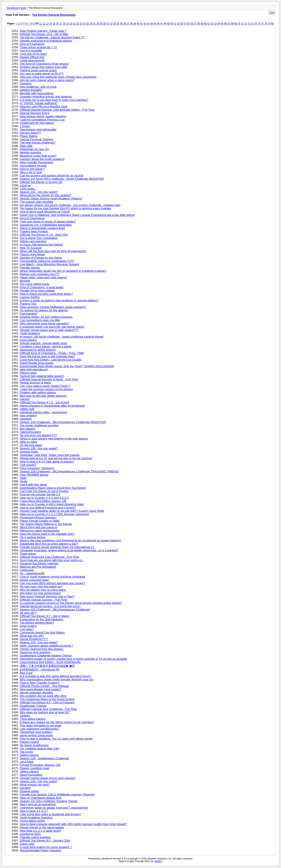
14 (51, 23)
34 (118, 23)
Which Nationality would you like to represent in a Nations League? (63, 271)
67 (229, 23)
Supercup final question (35, 652)
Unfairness (27, 570)
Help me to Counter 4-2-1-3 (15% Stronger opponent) (54, 514)
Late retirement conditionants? (39, 729)
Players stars (28, 373)
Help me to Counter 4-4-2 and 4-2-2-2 (44, 498)
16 (57, 23)
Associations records (33, 166)
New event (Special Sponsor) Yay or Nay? (47, 596)
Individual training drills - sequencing (43, 412)
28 (98, 23)
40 (138, 23)
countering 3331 (30, 834)
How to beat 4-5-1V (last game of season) (47, 462)
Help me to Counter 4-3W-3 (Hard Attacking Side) (52, 504)
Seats (23, 481)
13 (47, 23)
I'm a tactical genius (33, 537)
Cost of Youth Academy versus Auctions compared (52, 577)
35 (121, 23)
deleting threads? (31, 90)
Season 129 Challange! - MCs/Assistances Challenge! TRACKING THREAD (69, 471)
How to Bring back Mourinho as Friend (45, 212)
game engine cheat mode (36, 735)
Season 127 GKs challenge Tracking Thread (48, 801)
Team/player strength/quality (38, 129)
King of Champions (32, 44)
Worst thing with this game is (38, 527)
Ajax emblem (28, 415)
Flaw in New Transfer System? (40, 683)
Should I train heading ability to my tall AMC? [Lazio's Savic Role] (62, 511)
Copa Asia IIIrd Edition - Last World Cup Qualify (51, 360)
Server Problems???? (34, 639)
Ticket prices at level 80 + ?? (38, 47)
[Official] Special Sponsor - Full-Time (43, 600)
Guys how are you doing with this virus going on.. (52, 560)
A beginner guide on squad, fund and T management (54, 808)
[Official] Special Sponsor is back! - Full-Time (49, 379)
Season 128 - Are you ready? (39, 781)
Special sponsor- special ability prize (43, 343)
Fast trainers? (29, 314)
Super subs (27, 844)
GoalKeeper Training (33, 706)
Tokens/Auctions (30, 432)
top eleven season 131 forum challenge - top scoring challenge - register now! (70, 205)
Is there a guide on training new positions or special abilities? (59, 300)
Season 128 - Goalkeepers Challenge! (45, 758)
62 (212, 23)
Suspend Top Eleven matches (39, 563)
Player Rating (29, 136)
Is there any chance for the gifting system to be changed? (57, 722)
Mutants (25, 281)
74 (252, 23)
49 (168, 23)
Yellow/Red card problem (36, 732)
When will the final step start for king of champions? (53, 251)
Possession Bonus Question (38, 517)
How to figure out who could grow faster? (46, 294)
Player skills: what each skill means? (43, 277)
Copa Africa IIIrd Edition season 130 (43, 501)
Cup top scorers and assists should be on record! (52, 175)
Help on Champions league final (41, 798)
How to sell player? (32, 169)
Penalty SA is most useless (37, 291)
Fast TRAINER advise (34, 475)
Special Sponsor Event (35, 113)
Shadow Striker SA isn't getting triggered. (46, 317)
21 (74, 23)
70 (239, 23)
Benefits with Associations (37, 93)
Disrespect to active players (38, 350)
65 (222, 23)
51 (175, 23)
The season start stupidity (36, 202)
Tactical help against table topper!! (42, 376)
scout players (28, 340)
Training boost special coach (38, 70)
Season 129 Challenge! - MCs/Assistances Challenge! (55, 609)
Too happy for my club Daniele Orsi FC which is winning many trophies (65, 208)
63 (215, 23)
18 (64, 23)
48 (165, 23)
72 (246, 23)
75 (256, 23)
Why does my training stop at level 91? (45, 712)
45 (155, 23)
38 (131, 23)
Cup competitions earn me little (40, 320)
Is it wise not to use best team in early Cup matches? (54, 100)
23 (81, 23)
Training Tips (28, 304)
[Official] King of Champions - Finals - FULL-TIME (52, 353)
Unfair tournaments (32, 60)
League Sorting (30, 297)
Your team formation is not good (40, 725)
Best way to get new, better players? (43, 396)
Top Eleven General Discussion (54, 15)
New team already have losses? (41, 689)
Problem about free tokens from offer (44, 67)
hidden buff (27, 409)
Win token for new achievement (40, 593)
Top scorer (27, 752)
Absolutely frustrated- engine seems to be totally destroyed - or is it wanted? (69, 550)
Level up (25, 185)
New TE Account (31, 248)
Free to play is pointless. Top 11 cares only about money (56, 739)
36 (125, 23)
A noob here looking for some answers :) (46, 847)
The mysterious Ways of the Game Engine (47, 699)
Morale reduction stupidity (36, 693)
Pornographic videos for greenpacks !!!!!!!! (47, 261)
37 (128, 23)
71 (242, 23)
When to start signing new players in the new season (54, 438)
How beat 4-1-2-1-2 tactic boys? (41, 831)
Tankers (25, 716)
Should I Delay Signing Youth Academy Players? (51, 198)
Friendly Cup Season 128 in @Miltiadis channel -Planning (57, 794)
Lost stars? (27, 629)
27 (94, 23)
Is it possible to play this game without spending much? (55, 676)
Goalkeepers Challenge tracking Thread (46, 655)
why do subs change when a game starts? (47, 80)
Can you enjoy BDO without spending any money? (52, 583)
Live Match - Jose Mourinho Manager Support (49, 264)
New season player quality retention (43, 116)
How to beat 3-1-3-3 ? (34, 811)
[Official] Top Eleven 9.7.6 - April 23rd (44, 235)
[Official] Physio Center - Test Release (44, 686)
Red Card (26, 673)
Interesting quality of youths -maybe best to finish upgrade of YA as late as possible (73, 659)
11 (41, 23)
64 (219, 23)
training (25, 399)
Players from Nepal (32, 254)
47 (162, 23)
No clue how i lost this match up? (41, 586)
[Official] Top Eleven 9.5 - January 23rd (45, 840)
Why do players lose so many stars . (43, 590)
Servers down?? (30, 133)
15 (54, 23)
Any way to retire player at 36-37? (42, 74)
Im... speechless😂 (32, 573)
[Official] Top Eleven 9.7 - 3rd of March (45, 616)
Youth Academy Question (36, 817)
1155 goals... (28, 189)
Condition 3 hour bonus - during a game (46, 346)
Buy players (27, 429)
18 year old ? (28, 613)
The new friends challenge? (38, 143)
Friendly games (30, 268)
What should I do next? (35, 785)
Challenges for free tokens (37, 123)
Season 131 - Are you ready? (39, 192)
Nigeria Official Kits (32, 57)
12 (44, 23)
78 (266, 23)
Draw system (28, 626)
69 (236, 23)
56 (192, 23)
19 (67, 23)
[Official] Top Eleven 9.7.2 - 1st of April (44, 402)
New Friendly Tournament (36, 162)
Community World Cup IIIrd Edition (42, 632)
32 (111, 23)
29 (101, 23)
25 (88, 23)
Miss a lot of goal (31, 172)
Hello (23, 478)
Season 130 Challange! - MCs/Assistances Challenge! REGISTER (63, 422)
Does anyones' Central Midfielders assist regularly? (53, 307)
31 (108, 23)
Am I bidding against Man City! (40, 748)
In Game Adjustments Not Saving (41, 245)
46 (158, 23)
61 (209, 23)
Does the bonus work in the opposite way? (47, 356)
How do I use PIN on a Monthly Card (43, 106)
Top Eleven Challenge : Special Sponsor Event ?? (52, 37)
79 (269, 23)
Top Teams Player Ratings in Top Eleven (46, 524)
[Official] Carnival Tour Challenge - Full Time (48, 709)
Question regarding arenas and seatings (46, 97)
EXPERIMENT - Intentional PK (40, 670)
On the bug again (31, 445)
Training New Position (34, 231)
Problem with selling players (38, 392)
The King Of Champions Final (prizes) (44, 64)
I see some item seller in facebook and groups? (50, 814)
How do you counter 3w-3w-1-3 (40, 494)
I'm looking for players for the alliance (44, 310)
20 (71, 23)
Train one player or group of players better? (48, 221)
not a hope (27, 762)
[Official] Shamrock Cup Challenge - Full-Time (49, 557)
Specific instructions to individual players (46, 41)
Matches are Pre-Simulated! (38, 567)
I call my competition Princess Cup (42, 120)
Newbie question (31, 152)
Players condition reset (35, 768)
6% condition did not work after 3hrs (43, 696)
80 (272, 23)
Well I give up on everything (38, 804)
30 (104, 23)
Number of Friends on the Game (41, 258)
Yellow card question (33, 241)
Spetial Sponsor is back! (35, 383)
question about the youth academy (42, 159)
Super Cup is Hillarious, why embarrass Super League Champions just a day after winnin (77, 215)
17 (61, 23)
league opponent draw (34, 580)
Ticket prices (28, 554)
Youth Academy (30, 333)
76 (259, 23)
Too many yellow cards (35, 284)
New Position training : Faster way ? (43, 31)
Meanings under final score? (38, 156)
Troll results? (28, 465)
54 (185, 23)
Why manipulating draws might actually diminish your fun (57, 679)
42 (145, 23)
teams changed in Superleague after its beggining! (52, 406)
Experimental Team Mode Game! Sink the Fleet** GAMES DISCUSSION (67, 366)
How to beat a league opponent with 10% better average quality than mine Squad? (73, 824)
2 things (25, 126)
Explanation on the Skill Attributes (41, 619)
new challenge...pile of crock (38, 87)
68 (232, 23)
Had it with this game (33, 485)
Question (26, 83)
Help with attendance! (34, 369)
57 (195, 23)
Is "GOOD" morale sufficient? (39, 103)
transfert (25, 788)
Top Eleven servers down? (37, 623)
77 (262, 23)
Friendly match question (35, 837)
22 (77, 23)
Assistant (26, 419)
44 (151, 23)
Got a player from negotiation (39, 238)
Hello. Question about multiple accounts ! (46, 646)
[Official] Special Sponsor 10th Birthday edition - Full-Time (57, 110)
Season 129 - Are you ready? (39, 642)
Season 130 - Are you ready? (39, 448)
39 (135, 23)
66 (225, 23)
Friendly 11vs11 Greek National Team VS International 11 (57, 547)
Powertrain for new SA (34, 149)
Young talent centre (32, 821)
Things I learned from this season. (42, 649)
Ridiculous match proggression (40, 531)
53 (182, 23)
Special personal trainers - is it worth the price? (50, 606)
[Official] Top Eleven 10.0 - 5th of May (44, 34)
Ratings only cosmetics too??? (40, 274)
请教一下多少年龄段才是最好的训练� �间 (47, 666)
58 (198, 23)
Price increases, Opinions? (37, 468)
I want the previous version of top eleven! (46, 389)
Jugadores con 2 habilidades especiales (46, 225)
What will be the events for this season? (46, 195)
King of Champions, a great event (41, 287)
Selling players (29, 755)
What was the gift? (32, 636)
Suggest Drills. (29, 452)
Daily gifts (26, 146)
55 (189, 23)
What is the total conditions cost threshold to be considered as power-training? (70, 540)
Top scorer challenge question (39, 425)
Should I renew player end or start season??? (49, 330)
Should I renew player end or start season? (48, 778)
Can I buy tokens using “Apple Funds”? (45, 386)
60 (205, 23)
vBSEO (158, 861)
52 (178, 23)
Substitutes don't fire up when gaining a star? (49, 544)
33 (115, 23)
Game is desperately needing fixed (42, 228)
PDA (272, 12)
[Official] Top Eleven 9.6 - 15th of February (47, 702)
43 (148, 23)
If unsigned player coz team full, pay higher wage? (52, 327)
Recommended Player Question (41, 850)
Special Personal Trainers (36, 139)
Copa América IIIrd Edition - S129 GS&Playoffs (50, 662)
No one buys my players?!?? (38, 435)
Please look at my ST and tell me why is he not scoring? (56, 458)
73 (249, 23)
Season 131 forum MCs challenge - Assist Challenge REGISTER (62, 179)
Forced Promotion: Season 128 (40, 765)
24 (84, 23)
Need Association (31, 775)
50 (172, 23)
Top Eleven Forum (16, 8)
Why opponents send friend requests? (44, 323)
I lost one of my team (33, 54)
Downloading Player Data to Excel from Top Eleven (53, 488)
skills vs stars (28, 442)
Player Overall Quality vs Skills (40, 521)
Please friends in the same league (42, 827)
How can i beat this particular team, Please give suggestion (58, 77)
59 (202, 23)
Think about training (33, 719)
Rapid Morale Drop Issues (37, 363)
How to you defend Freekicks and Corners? (48, 508)
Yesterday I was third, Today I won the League (50, 455)
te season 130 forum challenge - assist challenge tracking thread (62, 337)
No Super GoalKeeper (34, 745)
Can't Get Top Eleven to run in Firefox (44, 491)
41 (141, 23)
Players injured (29, 742)
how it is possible (31, 51)
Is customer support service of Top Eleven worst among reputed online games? (71, 603)
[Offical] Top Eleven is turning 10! (41, 182)
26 (91, 23)
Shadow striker (29, 791)
